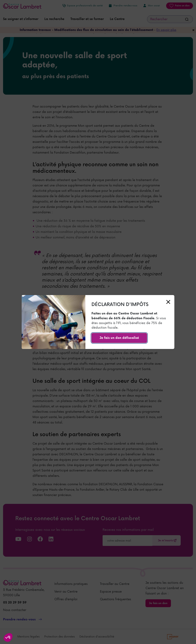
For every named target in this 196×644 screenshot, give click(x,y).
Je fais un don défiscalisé (119, 338)
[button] (8, 637)
